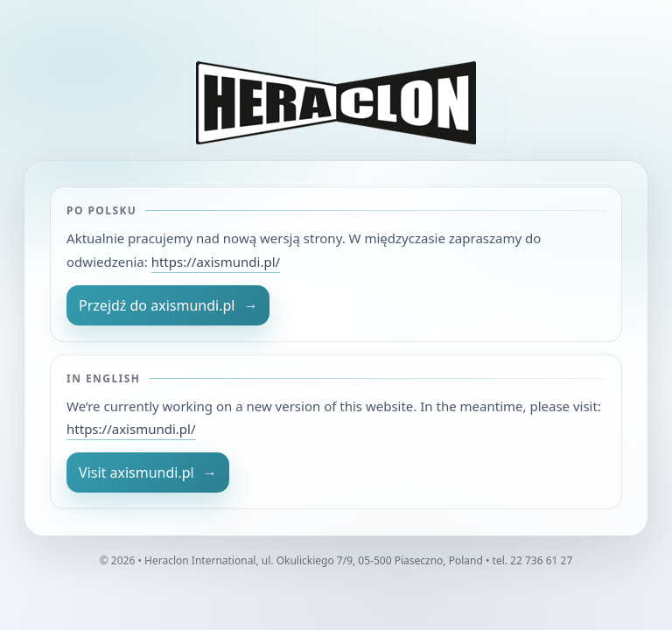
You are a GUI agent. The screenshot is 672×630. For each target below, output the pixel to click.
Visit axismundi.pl (148, 472)
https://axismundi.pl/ (216, 262)
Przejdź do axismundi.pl (168, 305)
